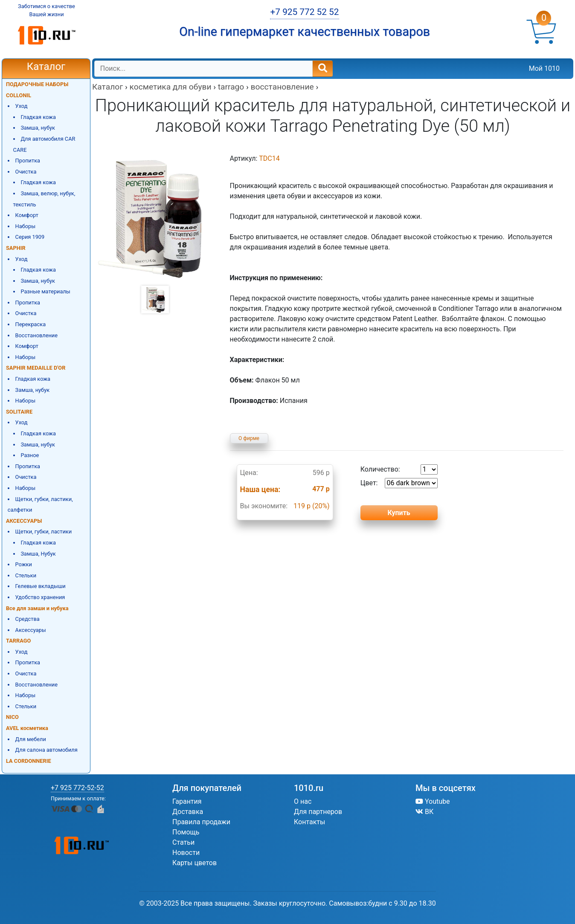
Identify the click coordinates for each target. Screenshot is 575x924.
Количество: (399, 469)
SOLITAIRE (19, 412)
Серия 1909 (30, 237)
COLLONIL (19, 95)
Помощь (186, 832)
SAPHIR (16, 248)
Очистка (26, 172)
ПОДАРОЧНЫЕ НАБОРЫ (37, 84)
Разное (30, 455)
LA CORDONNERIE (29, 761)
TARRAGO (18, 641)
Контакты (309, 822)
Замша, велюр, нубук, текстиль (44, 199)
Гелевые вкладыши (41, 586)
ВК (424, 812)
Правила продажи (201, 822)
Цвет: (399, 483)
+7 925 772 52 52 (304, 12)
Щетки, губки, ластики (44, 532)
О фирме (249, 438)
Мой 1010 (544, 68)
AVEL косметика (27, 728)
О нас (303, 801)
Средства (28, 619)
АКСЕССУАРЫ (24, 521)
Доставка (188, 812)
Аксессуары (31, 630)
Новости (186, 853)
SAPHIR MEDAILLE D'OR (36, 368)
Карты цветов (195, 863)
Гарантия (187, 801)
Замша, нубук (38, 128)
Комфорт (27, 215)
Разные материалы (45, 291)
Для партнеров (318, 812)
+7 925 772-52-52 (77, 788)
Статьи (183, 842)
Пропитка (28, 161)
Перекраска (31, 324)
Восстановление (36, 335)
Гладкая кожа (38, 117)
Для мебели (31, 739)
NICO (12, 717)
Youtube (433, 801)
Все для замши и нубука (37, 608)
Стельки (26, 575)
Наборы (26, 226)
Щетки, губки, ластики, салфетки (40, 505)
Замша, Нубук (38, 554)
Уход (22, 106)
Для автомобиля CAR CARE (44, 144)
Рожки (24, 564)
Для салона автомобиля (46, 750)
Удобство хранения (40, 597)
